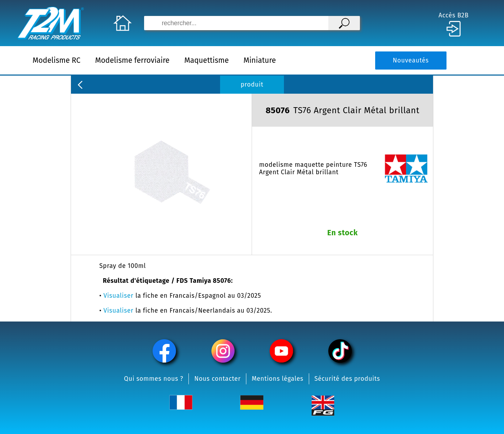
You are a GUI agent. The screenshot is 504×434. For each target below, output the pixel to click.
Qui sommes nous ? (154, 379)
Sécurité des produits (347, 379)
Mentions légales (278, 379)
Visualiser (119, 296)
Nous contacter (217, 379)
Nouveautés (411, 61)
